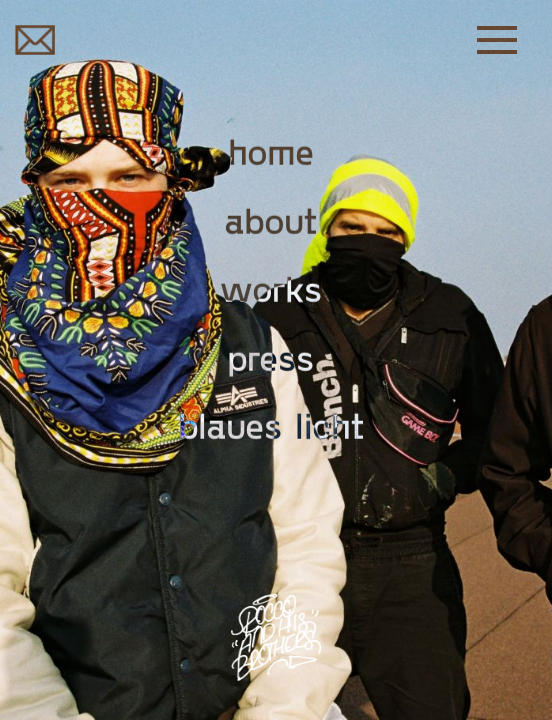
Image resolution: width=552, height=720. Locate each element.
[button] (507, 40)
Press (271, 355)
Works (271, 287)
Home (271, 150)
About (271, 218)
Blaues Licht (271, 424)
